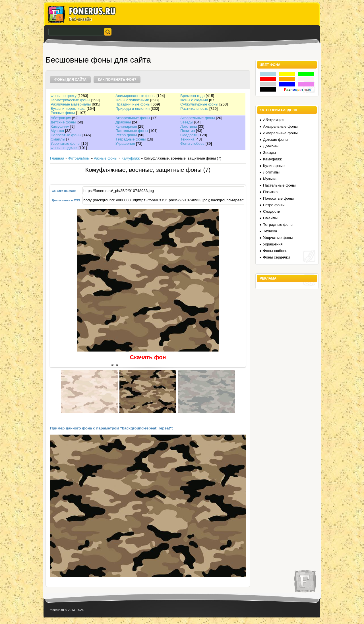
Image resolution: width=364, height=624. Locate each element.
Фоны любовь (192, 143)
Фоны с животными (132, 100)
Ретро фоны (126, 135)
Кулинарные (126, 126)
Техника (187, 139)
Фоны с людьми (194, 100)
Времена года (193, 96)
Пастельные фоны (132, 131)
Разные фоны (63, 113)
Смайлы (58, 139)
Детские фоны (63, 122)
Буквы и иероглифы (68, 109)
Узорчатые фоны (65, 143)
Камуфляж (60, 126)
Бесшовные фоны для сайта (98, 60)
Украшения (125, 143)
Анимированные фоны (135, 96)
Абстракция (61, 118)
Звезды (187, 122)
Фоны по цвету (64, 96)
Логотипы (189, 126)
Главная (57, 158)
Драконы (123, 122)
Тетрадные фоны (131, 139)
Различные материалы (71, 104)
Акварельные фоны (133, 118)
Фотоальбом (79, 158)
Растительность (194, 109)
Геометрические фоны (70, 100)
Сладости (189, 135)
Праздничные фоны (133, 104)
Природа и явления (133, 109)
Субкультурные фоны (199, 104)
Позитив (188, 131)
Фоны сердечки (64, 148)
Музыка (57, 131)
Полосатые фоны (66, 135)
